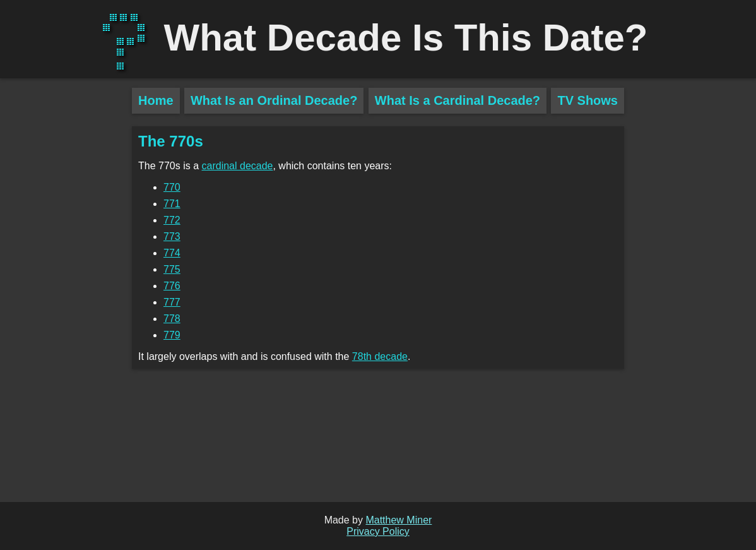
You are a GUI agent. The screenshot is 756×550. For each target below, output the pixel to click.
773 (172, 236)
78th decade (380, 356)
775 (172, 269)
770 (172, 187)
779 (172, 335)
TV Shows (588, 100)
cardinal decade (238, 166)
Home (156, 100)
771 (172, 204)
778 (172, 319)
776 (172, 286)
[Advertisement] (66, 309)
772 (172, 220)
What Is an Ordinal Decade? (274, 100)
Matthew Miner (399, 520)
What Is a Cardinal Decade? (458, 100)
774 (172, 253)
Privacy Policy (378, 531)
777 (172, 302)
